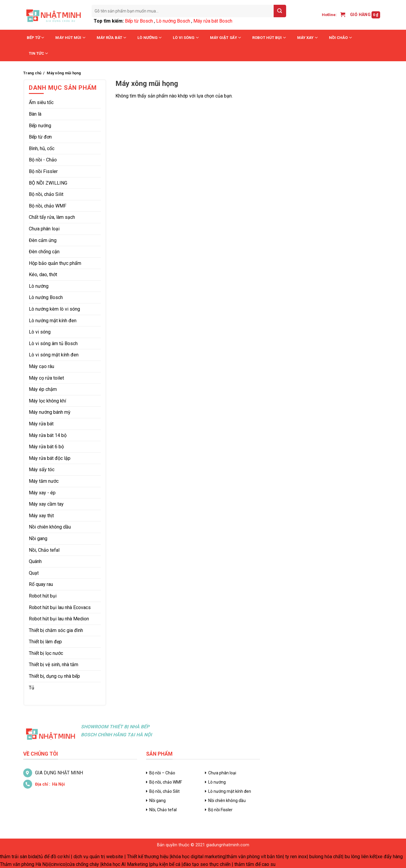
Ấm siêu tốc (41, 102)
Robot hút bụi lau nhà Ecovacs (60, 607)
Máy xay (307, 38)
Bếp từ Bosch (139, 21)
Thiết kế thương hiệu (148, 857)
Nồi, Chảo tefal (44, 550)
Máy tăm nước (44, 481)
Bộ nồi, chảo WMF (48, 206)
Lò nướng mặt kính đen (53, 321)
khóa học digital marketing (198, 857)
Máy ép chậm (43, 389)
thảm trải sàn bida (19, 857)
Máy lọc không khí (47, 401)
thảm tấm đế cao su (255, 864)
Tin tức (39, 53)
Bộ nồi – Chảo (162, 773)
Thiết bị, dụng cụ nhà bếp (54, 676)
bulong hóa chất (326, 857)
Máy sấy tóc (42, 470)
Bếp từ (36, 38)
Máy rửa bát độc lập (50, 458)
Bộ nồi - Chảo (43, 160)
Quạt (34, 573)
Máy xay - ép (42, 493)
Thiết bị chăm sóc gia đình (56, 630)
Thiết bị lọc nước (46, 653)
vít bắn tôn (272, 857)
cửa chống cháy (83, 864)
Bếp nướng (40, 126)
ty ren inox (296, 857)
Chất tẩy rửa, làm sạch (52, 217)
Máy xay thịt (41, 516)
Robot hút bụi (269, 38)
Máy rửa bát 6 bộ (46, 447)
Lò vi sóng (186, 38)
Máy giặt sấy (226, 38)
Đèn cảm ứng (43, 240)
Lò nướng (149, 38)
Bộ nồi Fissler (43, 171)
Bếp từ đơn (40, 137)
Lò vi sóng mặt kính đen (54, 355)
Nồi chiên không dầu (50, 527)
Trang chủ (32, 73)
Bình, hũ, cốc (42, 148)
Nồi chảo (340, 38)
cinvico (58, 864)
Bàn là (35, 114)
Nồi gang (38, 538)
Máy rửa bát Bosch (213, 21)
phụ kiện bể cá (165, 864)
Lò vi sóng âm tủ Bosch (53, 343)
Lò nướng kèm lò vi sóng (54, 309)
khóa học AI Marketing (125, 864)
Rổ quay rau (41, 584)
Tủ (32, 688)
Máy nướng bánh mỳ (50, 412)
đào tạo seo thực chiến (207, 864)
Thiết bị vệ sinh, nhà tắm (54, 665)
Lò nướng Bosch (173, 21)
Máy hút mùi (70, 38)
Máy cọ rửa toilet (46, 378)
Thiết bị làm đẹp (45, 642)
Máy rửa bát (111, 38)
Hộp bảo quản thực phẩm (55, 263)
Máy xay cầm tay (46, 504)
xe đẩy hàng (390, 857)
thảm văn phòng (243, 857)
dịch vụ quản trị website (98, 857)
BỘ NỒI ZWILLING (48, 183)
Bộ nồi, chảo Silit (46, 194)
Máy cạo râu (41, 366)
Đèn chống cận (44, 252)
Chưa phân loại (44, 229)
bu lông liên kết (360, 857)
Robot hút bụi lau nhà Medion (59, 619)
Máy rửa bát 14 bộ (48, 435)
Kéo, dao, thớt (43, 275)
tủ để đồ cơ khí (54, 857)
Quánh (35, 561)
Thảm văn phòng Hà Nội (25, 864)
